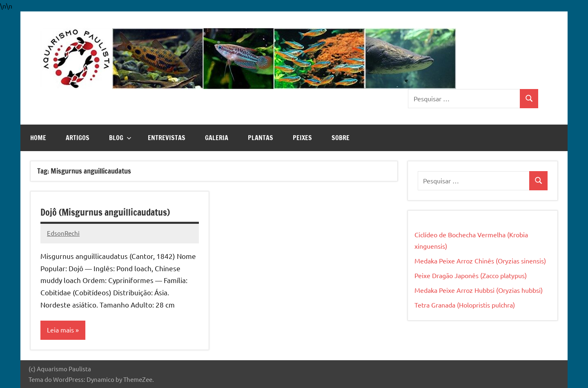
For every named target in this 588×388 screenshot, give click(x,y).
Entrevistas (167, 138)
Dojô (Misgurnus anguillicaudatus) (105, 212)
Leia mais (60, 330)
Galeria (217, 138)
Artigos (78, 138)
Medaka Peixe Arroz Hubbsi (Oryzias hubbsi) (479, 290)
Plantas (261, 138)
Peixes (302, 138)
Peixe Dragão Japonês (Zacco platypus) (471, 275)
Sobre (341, 138)
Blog (120, 138)
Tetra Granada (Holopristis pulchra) (465, 305)
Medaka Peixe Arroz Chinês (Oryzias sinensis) (480, 261)
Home (38, 138)
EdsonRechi (63, 233)
